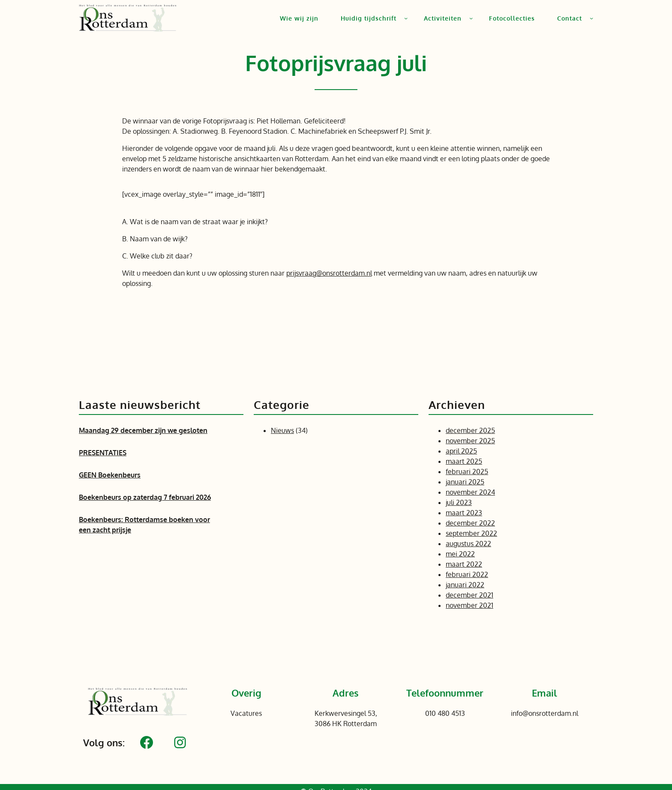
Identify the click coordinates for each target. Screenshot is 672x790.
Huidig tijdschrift (369, 18)
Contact (570, 18)
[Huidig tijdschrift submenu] (406, 18)
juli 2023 (459, 502)
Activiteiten (443, 18)
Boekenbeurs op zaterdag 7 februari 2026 (145, 497)
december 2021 (469, 595)
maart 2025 (464, 461)
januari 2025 (465, 482)
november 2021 (469, 605)
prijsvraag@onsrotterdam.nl (329, 273)
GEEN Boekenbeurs (110, 475)
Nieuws (282, 430)
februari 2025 (467, 472)
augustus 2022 (468, 544)
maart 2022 (464, 564)
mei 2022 (460, 554)
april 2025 (461, 451)
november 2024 (470, 492)
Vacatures (246, 713)
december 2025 (470, 430)
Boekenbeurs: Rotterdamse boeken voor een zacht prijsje (144, 525)
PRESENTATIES (103, 453)
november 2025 (470, 441)
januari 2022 (465, 585)
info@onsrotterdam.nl (544, 713)
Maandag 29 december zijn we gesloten (143, 430)
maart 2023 (464, 513)
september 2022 (471, 533)
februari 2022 (467, 574)
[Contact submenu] (591, 18)
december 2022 (470, 523)
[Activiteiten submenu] (471, 18)
